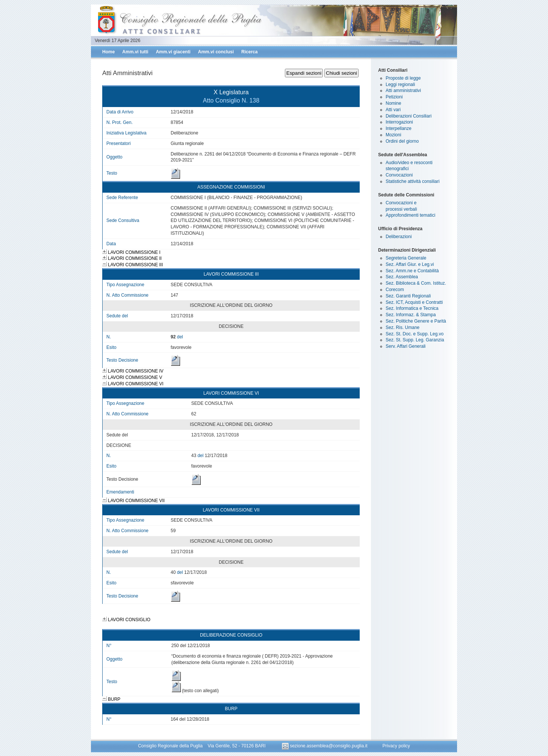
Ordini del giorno (402, 141)
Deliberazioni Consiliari (409, 116)
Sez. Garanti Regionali (408, 296)
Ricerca (249, 52)
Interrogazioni (399, 122)
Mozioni (393, 135)
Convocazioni (399, 175)
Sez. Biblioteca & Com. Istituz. (416, 283)
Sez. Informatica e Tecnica (412, 308)
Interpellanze (399, 128)
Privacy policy (396, 746)
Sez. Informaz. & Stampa (411, 315)
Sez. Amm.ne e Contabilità (412, 271)
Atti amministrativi (403, 91)
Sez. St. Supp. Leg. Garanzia (415, 340)
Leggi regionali (400, 85)
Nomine (393, 103)
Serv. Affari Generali (406, 346)
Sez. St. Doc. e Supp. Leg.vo (415, 334)
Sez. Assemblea (402, 277)
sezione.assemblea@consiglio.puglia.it (325, 746)
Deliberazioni (399, 237)
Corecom (395, 290)
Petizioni (394, 97)
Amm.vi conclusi (216, 52)
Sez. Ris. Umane (403, 327)
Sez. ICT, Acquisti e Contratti (414, 302)
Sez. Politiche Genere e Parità (416, 321)
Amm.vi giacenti (173, 52)
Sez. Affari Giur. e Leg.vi (410, 264)
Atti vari (393, 110)
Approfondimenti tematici (410, 215)
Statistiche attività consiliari (413, 181)
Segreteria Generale (406, 258)
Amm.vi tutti (135, 52)
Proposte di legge (403, 78)
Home (108, 52)
